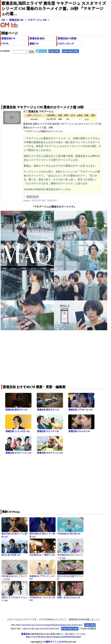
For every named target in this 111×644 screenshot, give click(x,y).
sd (88, 119)
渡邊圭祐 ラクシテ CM (48, 431)
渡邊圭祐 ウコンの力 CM (18, 431)
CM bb (5, 43)
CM (3, 20)
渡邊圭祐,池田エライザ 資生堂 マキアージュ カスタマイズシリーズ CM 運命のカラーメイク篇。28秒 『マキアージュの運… (54, 9)
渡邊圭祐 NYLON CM (79, 431)
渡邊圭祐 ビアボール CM (81, 410)
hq (86, 119)
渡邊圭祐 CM (16, 20)
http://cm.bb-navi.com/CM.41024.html (41, 629)
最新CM (34, 44)
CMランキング (66, 44)
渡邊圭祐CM (8, 38)
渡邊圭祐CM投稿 (67, 38)
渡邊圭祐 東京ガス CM (16, 410)
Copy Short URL (70, 51)
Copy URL (54, 51)
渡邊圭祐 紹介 (37, 38)
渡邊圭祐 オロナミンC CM (18, 453)
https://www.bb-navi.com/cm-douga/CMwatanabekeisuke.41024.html (49, 625)
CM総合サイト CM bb (53, 642)
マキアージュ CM (37, 20)
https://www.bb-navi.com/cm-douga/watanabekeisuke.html (53, 637)
